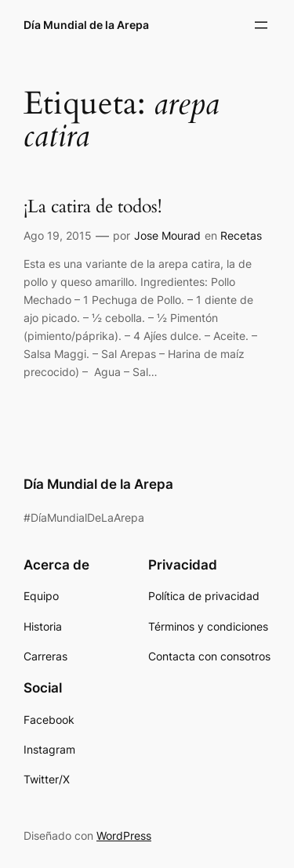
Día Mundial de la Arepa (86, 25)
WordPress (124, 835)
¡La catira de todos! (93, 207)
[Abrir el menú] (261, 25)
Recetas (241, 235)
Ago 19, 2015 (58, 235)
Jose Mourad (167, 235)
